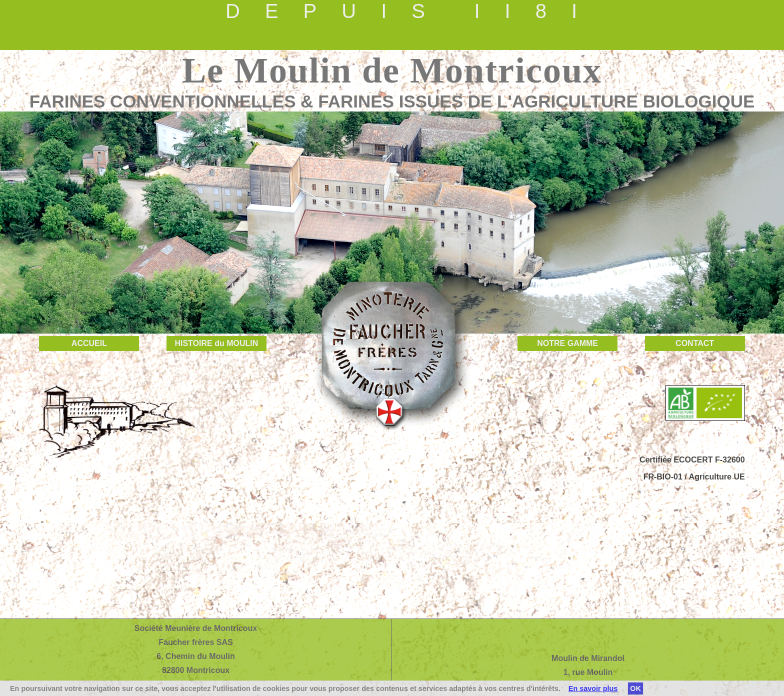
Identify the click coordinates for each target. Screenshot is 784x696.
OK (635, 688)
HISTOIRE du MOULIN (216, 343)
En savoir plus (593, 688)
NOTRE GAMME (567, 343)
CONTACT (695, 343)
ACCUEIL (89, 343)
